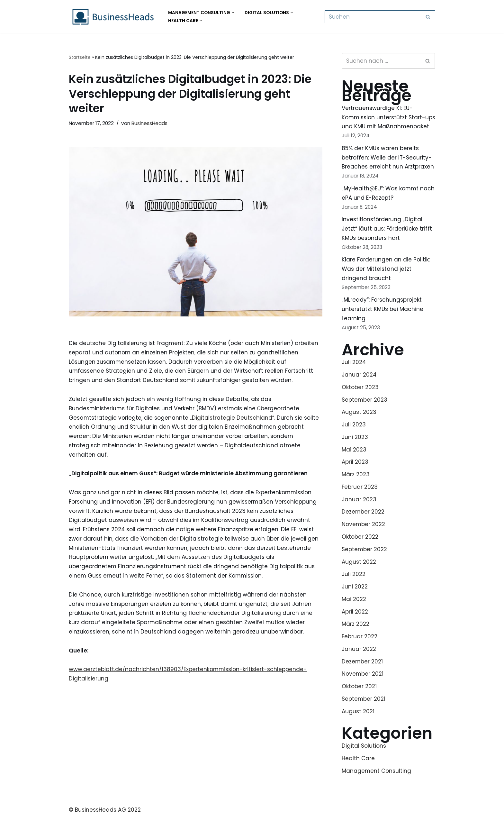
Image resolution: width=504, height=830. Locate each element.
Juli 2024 (354, 372)
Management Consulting (377, 782)
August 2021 (358, 723)
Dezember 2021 (362, 673)
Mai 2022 (354, 610)
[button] (233, 13)
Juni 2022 (355, 597)
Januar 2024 (359, 385)
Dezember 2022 (363, 523)
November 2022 (364, 535)
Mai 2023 (354, 460)
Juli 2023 (354, 435)
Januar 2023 (359, 510)
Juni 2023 (355, 448)
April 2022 (355, 623)
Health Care (358, 770)
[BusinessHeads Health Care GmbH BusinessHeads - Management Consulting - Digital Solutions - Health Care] (113, 17)
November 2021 (363, 685)
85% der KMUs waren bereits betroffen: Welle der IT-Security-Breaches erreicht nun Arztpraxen (388, 167)
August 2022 (359, 573)
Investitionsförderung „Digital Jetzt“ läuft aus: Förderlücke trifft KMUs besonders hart (387, 239)
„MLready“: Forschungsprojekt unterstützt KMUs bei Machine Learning (382, 319)
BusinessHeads (149, 123)
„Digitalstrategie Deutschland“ (232, 418)
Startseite (80, 57)
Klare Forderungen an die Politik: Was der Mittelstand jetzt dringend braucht (386, 279)
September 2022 (364, 560)
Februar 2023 (360, 497)
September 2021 (364, 710)
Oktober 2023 (360, 397)
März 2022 (355, 635)
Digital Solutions (364, 757)
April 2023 (355, 473)
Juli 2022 (354, 585)
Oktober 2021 (359, 698)
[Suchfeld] (373, 17)
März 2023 (356, 485)
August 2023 (359, 423)
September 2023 (365, 410)
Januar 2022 (359, 660)
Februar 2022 (360, 648)
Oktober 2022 (360, 548)
